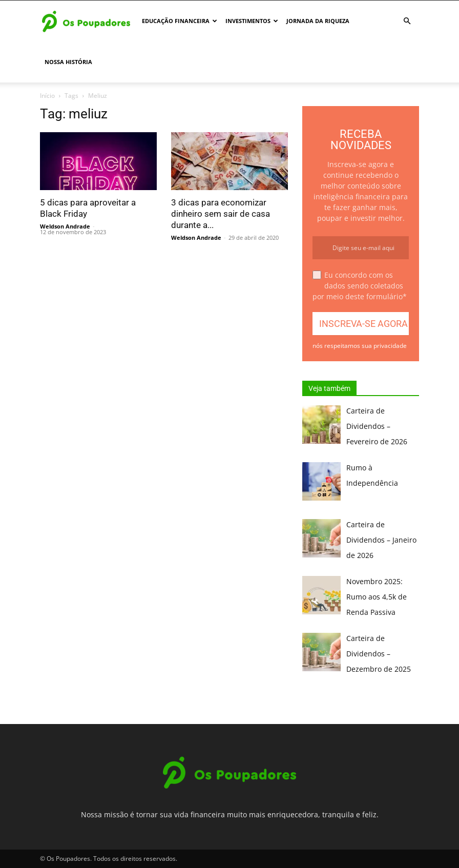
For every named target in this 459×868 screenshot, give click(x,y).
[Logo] (86, 21)
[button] (407, 21)
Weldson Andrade (65, 226)
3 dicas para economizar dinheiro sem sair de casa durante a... (221, 214)
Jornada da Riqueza (318, 21)
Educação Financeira (180, 21)
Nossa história (68, 62)
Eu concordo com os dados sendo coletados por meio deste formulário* (360, 286)
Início (47, 96)
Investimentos (252, 21)
